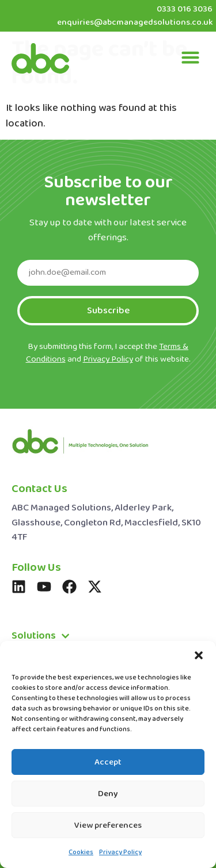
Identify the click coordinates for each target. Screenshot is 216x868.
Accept (108, 762)
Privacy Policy (120, 852)
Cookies (81, 852)
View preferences (108, 825)
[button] (199, 655)
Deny (108, 794)
